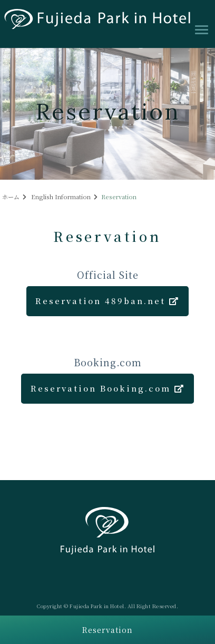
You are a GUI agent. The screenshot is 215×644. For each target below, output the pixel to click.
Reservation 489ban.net (107, 301)
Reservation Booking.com (108, 388)
